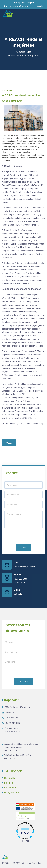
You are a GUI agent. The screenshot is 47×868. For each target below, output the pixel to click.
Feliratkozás (23, 681)
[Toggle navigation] (44, 14)
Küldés (24, 548)
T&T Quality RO (11, 793)
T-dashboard (10, 788)
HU (23, 841)
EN (27, 841)
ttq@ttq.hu (37, 6)
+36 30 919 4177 (21, 582)
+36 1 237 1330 (20, 579)
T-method (8, 783)
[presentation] (23, 537)
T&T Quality (9, 778)
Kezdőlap (20, 52)
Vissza (9, 443)
